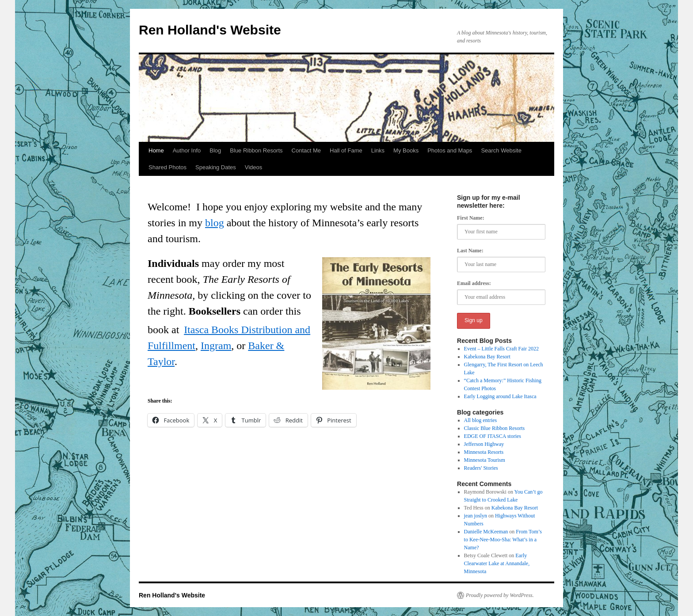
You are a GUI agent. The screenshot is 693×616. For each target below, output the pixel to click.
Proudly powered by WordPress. (500, 595)
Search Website (501, 150)
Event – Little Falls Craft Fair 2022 (501, 349)
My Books (406, 150)
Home (156, 150)
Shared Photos (168, 167)
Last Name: (470, 251)
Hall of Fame (346, 150)
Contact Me (306, 150)
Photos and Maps (450, 150)
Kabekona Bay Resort (487, 357)
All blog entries (481, 420)
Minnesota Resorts (484, 452)
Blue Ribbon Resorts (256, 150)
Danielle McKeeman (486, 532)
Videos (254, 167)
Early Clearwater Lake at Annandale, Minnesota (497, 563)
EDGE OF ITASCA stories (493, 436)
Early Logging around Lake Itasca (500, 396)
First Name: (471, 218)
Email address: (474, 283)
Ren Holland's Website (210, 30)
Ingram (216, 346)
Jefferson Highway (484, 444)
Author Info (187, 150)
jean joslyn (476, 516)
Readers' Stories (481, 468)
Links (378, 150)
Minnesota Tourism (485, 460)
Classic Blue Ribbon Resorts (495, 428)
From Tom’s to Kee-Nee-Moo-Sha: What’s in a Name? (503, 540)
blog (215, 223)
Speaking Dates (216, 167)
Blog (215, 150)
